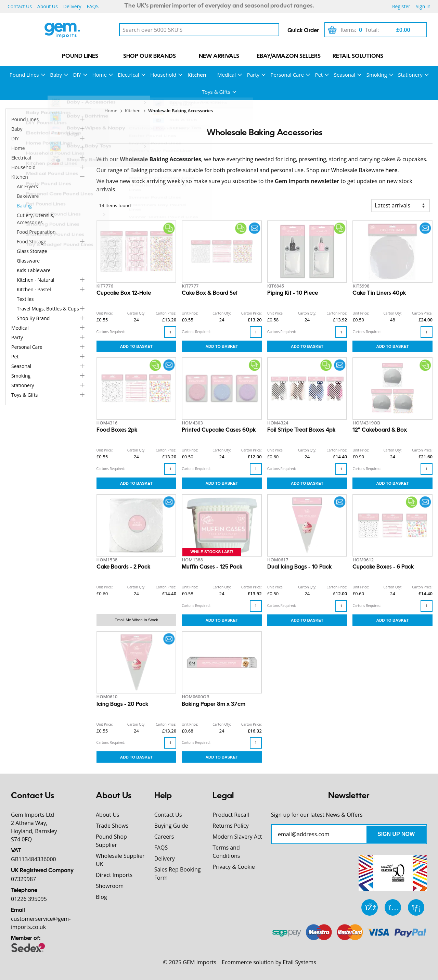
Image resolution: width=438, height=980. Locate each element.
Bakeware (28, 196)
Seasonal (345, 75)
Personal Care (287, 75)
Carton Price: (166, 313)
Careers (164, 837)
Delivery (72, 6)
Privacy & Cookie (234, 867)
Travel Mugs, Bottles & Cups (48, 309)
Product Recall (231, 815)
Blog (101, 897)
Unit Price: (105, 313)
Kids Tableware (34, 270)
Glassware (28, 261)
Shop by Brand (33, 318)
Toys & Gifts (216, 92)
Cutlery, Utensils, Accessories (35, 219)
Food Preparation (36, 232)
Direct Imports (114, 875)
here (391, 170)
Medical (227, 75)
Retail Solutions (358, 56)
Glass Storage (32, 251)
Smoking (377, 75)
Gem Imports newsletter (307, 181)
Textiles (25, 299)
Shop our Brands (150, 56)
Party (253, 75)
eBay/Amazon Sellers (289, 56)
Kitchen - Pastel (34, 289)
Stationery (410, 75)
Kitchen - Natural (36, 280)
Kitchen (197, 75)
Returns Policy (231, 826)
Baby (56, 75)
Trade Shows (112, 826)
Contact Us (20, 6)
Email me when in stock (136, 620)
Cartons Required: (111, 332)
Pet (319, 75)
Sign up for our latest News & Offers (317, 815)
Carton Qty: (136, 313)
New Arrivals (219, 56)
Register (401, 6)
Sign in (423, 6)
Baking (24, 206)
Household (163, 75)
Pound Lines (80, 56)
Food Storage (31, 241)
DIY (77, 75)
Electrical (128, 75)
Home (99, 75)
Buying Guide (171, 826)
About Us (48, 6)
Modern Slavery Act (237, 837)
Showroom (110, 886)
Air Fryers (27, 186)
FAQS (93, 6)
